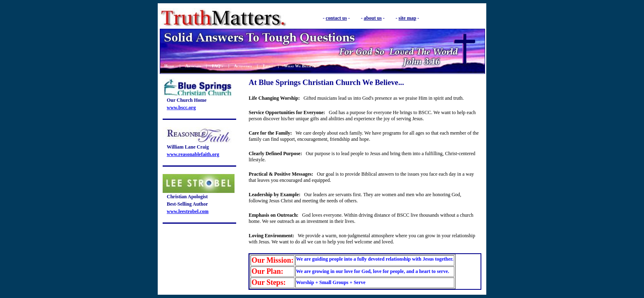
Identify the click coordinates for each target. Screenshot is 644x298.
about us (373, 18)
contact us (336, 18)
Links (268, 66)
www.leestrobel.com (188, 211)
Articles (193, 66)
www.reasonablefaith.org (193, 154)
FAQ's (217, 66)
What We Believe (300, 66)
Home (169, 66)
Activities (243, 66)
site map (407, 18)
